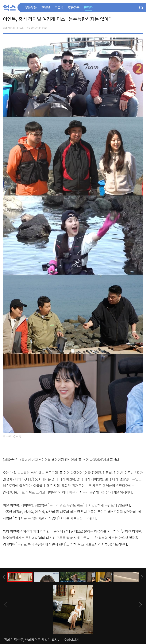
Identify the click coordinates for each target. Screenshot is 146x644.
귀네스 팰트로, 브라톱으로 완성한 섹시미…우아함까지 (42, 640)
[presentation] (4, 577)
